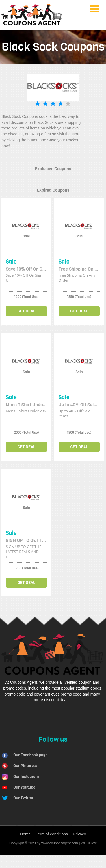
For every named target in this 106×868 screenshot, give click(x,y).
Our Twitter (23, 798)
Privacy (79, 834)
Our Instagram (26, 777)
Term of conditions (52, 834)
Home (25, 834)
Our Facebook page (30, 755)
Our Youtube (24, 787)
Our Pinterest (25, 766)
